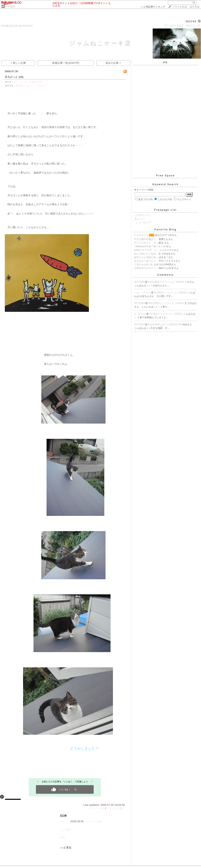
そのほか (10, 6)
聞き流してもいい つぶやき (30, 86)
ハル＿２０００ (143, 293)
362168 (191, 21)
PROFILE (27, 26)
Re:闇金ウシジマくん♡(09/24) (171, 293)
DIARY (15, 26)
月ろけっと (11, 77)
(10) (21, 77)
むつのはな (140, 314)
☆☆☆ (141, 219)
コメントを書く (116, 808)
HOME (5, 26)
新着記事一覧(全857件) (66, 63)
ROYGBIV (140, 282)
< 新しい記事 (18, 63)
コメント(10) (97, 808)
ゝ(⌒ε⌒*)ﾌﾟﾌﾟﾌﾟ (143, 223)
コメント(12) (94, 821)
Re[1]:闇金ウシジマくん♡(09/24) (166, 282)
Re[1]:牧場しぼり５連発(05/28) (165, 324)
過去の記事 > (113, 63)
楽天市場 (195, 7)
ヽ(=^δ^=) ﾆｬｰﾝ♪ (143, 215)
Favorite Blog (165, 230)
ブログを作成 (180, 7)
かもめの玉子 (141, 235)
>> (153, 7)
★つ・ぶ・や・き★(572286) (28, 82)
